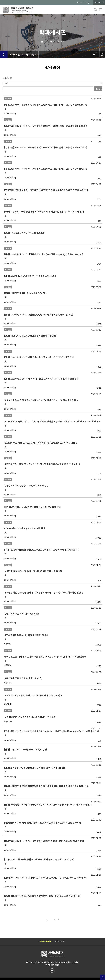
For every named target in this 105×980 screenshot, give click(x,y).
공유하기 (95, 54)
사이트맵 (101, 10)
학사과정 (61, 42)
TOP (102, 978)
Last (58, 920)
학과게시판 (50, 42)
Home (79, 2)
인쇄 (102, 54)
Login (88, 2)
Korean (98, 2)
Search (99, 89)
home (4, 54)
